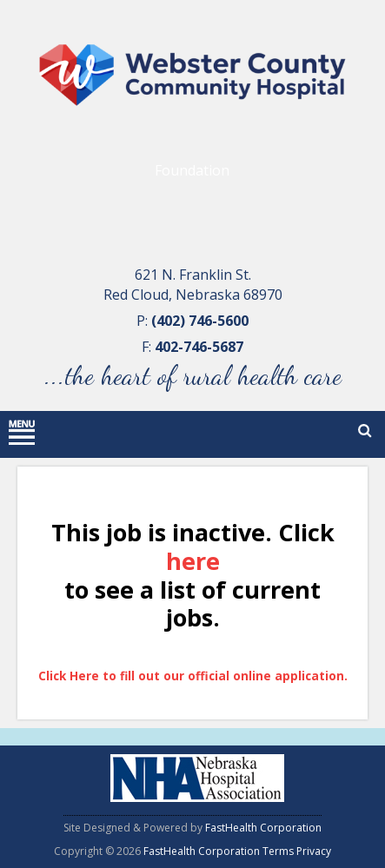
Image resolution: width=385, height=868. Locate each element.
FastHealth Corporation (263, 828)
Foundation (192, 170)
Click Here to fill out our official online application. (193, 676)
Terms (278, 851)
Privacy (314, 851)
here (193, 562)
